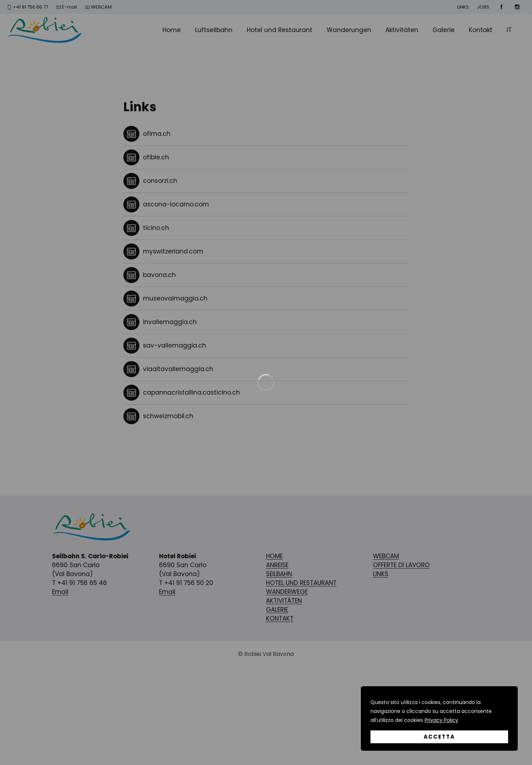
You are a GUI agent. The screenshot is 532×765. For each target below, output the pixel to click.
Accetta (439, 737)
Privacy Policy (441, 720)
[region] (439, 718)
